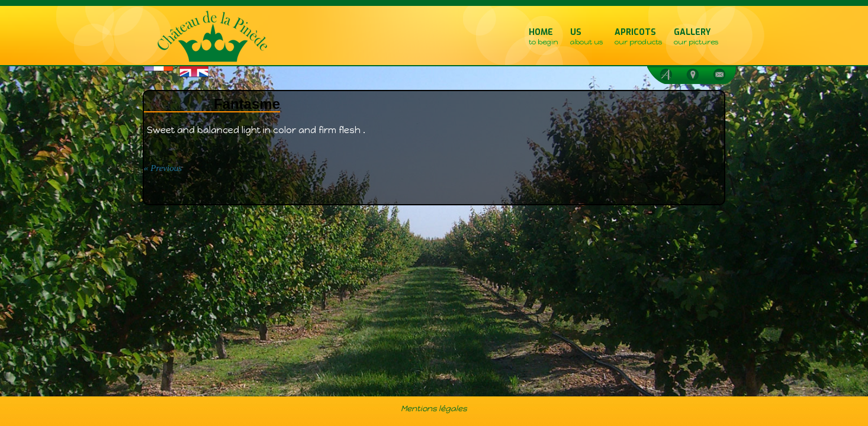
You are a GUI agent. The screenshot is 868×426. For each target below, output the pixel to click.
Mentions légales (434, 408)
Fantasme (247, 104)
